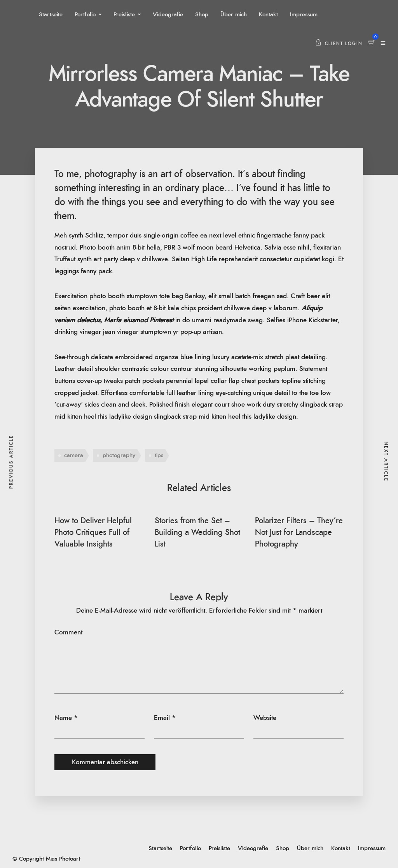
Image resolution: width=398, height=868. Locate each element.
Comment (68, 632)
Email (162, 718)
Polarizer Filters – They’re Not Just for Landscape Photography (299, 533)
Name (63, 718)
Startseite (51, 15)
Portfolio (85, 15)
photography (119, 455)
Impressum (304, 15)
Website (265, 718)
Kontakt (268, 15)
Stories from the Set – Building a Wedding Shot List (197, 533)
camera (74, 455)
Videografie (168, 15)
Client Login (339, 44)
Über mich (234, 15)
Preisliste (124, 15)
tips (159, 455)
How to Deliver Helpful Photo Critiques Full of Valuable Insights (93, 533)
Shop (202, 15)
